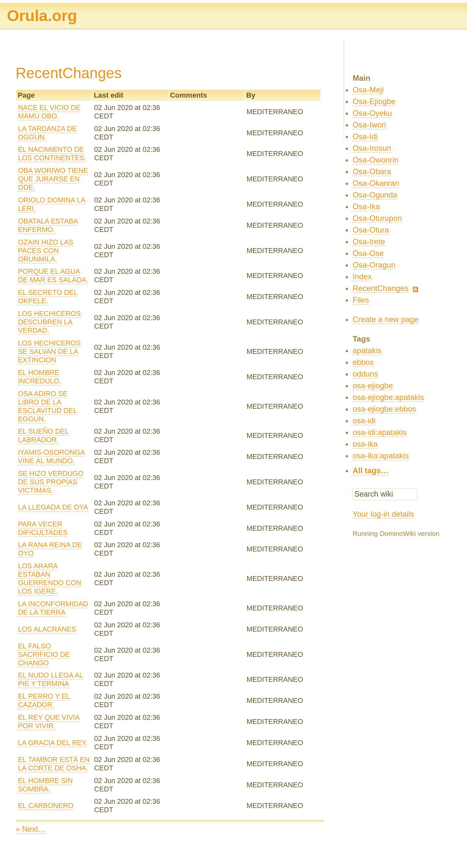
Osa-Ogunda (375, 195)
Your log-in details (383, 514)
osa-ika (365, 444)
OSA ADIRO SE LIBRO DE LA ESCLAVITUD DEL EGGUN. (48, 406)
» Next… (31, 829)
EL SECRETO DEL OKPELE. (48, 297)
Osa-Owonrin (375, 160)
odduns (365, 374)
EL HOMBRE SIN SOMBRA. (45, 785)
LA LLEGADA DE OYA (53, 507)
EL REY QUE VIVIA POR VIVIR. (49, 722)
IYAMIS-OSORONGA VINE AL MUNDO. (51, 457)
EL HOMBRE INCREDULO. (40, 377)
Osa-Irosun (372, 148)
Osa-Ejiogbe (374, 101)
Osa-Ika (366, 206)
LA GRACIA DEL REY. (53, 743)
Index (362, 277)
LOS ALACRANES (47, 629)
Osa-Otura (371, 230)
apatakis (367, 350)
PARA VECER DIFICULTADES (43, 528)
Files (361, 300)
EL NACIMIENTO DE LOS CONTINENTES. (52, 154)
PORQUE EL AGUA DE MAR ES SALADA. (53, 276)
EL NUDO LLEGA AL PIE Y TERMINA (50, 679)
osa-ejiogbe (373, 386)
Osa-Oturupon (377, 218)
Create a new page (385, 319)
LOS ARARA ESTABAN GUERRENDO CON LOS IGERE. (49, 579)
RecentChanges (380, 288)
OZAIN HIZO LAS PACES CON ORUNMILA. (46, 251)
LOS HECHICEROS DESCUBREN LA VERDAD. (49, 322)
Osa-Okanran (376, 183)
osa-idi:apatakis (380, 432)
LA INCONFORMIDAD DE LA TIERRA (53, 608)
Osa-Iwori (369, 125)
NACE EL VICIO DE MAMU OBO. (49, 112)
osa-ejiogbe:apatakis (388, 397)
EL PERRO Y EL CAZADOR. (44, 700)
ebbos (363, 362)
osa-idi (364, 421)
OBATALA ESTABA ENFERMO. (48, 225)
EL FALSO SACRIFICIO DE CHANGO (44, 654)
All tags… (371, 470)
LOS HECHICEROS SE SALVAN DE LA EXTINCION (49, 351)
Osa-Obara (372, 171)
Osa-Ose (368, 253)
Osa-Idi (365, 136)
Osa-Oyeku (372, 113)
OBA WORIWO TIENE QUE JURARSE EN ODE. (53, 179)
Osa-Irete (369, 241)
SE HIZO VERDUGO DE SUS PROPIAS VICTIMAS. (51, 482)
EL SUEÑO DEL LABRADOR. (43, 435)
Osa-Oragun (374, 265)
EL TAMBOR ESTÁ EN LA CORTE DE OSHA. (54, 764)
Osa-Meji (368, 90)
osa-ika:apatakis (381, 456)
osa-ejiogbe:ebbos (384, 409)
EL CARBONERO (46, 806)
